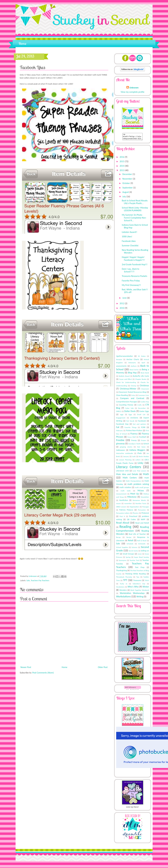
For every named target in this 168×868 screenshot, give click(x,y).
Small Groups (128, 555)
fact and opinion (139, 425)
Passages (146, 508)
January (126, 458)
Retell (131, 542)
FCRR (143, 429)
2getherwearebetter (125, 357)
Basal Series (134, 371)
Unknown (33, 576)
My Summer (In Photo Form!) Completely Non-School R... (134, 219)
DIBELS (119, 413)
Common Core (144, 397)
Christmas (144, 387)
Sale (28, 580)
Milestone (132, 498)
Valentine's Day (139, 585)
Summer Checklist (130, 247)
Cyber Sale (129, 409)
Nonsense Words (139, 502)
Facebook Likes (129, 242)
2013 (122, 172)
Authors (134, 367)
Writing (140, 598)
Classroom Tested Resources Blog (132, 393)
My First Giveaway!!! (131, 286)
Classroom (145, 390)
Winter (146, 588)
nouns (118, 505)
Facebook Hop (122, 425)
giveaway (120, 445)
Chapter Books (141, 380)
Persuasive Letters (123, 514)
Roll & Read (142, 542)
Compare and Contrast (132, 400)
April (143, 364)
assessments (121, 367)
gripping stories (126, 448)
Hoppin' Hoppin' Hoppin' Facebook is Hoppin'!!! (133, 260)
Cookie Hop (145, 403)
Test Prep (140, 569)
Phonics (135, 514)
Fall (118, 428)
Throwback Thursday (124, 578)
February (119, 432)
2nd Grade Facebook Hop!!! (135, 266)
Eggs (130, 416)
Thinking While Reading (135, 575)
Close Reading (122, 396)
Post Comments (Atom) (43, 673)
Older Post (103, 667)
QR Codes (131, 521)
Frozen (144, 442)
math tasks (126, 492)
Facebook (142, 422)
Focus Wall (132, 438)
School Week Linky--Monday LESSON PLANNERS (135, 210)
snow (140, 555)
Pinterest (145, 514)
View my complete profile (133, 92)
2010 (122, 309)
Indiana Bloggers (137, 451)
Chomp (133, 387)
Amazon (119, 361)
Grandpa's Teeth (134, 445)
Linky (141, 464)
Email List (141, 416)
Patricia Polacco (126, 511)
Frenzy (134, 442)
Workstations (124, 598)
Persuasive (142, 511)
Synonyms (123, 562)
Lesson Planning (125, 461)
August (126, 193)
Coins (133, 397)
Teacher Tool (134, 562)
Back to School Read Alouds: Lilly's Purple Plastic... (135, 203)
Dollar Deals (130, 412)
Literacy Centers (129, 468)
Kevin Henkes (144, 458)
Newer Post (26, 667)
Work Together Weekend (140, 591)
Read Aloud (123, 524)
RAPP (143, 521)
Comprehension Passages (127, 403)
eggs (122, 416)
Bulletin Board (124, 377)
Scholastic (142, 545)
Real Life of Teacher (137, 535)
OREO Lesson (121, 508)
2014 (122, 167)
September (128, 189)
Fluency (134, 435)
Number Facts (141, 505)
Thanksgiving (122, 572)
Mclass (141, 492)
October (126, 184)
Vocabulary (120, 588)
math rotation (125, 489)
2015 (122, 163)
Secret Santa (133, 552)
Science (134, 549)
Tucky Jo (124, 585)
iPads (140, 454)
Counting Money (126, 406)
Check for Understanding (126, 384)
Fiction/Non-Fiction (134, 432)
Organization (134, 508)
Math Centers (130, 479)
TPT (125, 581)
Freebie (120, 441)
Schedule (130, 545)
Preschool (133, 518)
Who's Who (133, 588)
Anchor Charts (133, 361)
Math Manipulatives (133, 482)
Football (143, 438)
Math (146, 475)
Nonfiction (124, 501)
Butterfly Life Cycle (141, 377)
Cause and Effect (126, 380)
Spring (128, 558)
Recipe (129, 539)
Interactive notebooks (125, 455)
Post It (122, 518)
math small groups (142, 489)
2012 (122, 305)
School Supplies (122, 549)
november (128, 505)
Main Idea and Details (127, 475)
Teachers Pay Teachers (40, 580)
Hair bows (141, 448)
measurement (121, 495)
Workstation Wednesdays (132, 594)
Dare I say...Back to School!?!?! (130, 272)
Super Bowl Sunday (141, 558)
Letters (138, 461)
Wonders (123, 591)
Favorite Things (130, 429)
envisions (134, 419)
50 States (142, 357)
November (127, 180)
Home (22, 44)
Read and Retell (142, 524)
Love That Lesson (139, 472)
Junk (134, 458)
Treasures (137, 582)
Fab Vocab (130, 422)
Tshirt (147, 582)
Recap (118, 539)
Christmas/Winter (128, 390)
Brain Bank (145, 374)
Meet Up (134, 495)
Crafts (139, 406)
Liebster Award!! (129, 233)
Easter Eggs (144, 413)
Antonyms (132, 364)
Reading (125, 528)
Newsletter (145, 498)
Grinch (146, 445)
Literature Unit (122, 472)
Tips (138, 578)
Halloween (121, 451)
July (124, 198)
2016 (122, 158)
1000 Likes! (127, 238)
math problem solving (138, 485)
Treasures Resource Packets (134, 277)
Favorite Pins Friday (131, 282)
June (125, 299)
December (127, 175)
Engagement (121, 419)
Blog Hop (132, 374)
